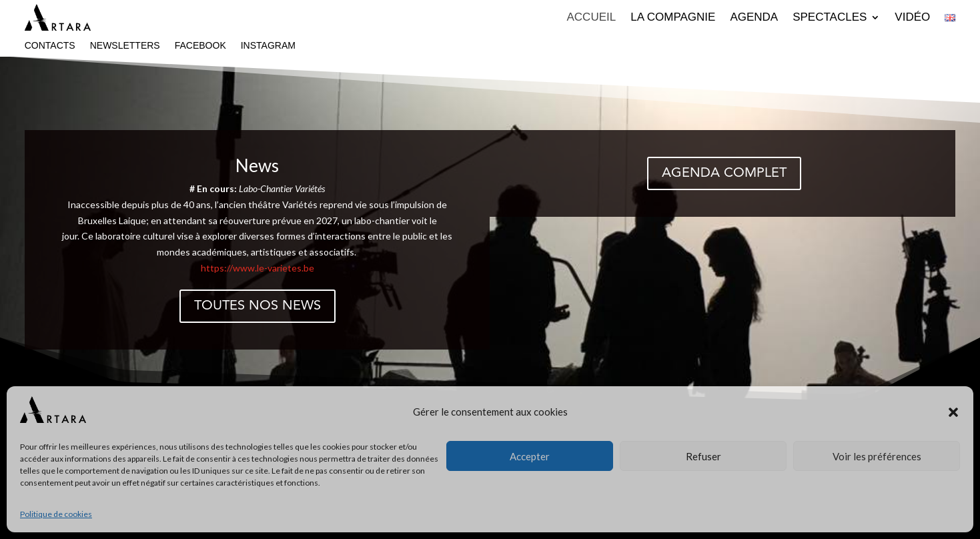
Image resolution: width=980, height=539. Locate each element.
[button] (953, 412)
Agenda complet (724, 173)
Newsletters (125, 46)
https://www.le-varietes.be (258, 268)
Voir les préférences (877, 456)
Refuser (703, 456)
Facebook (200, 46)
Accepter (530, 456)
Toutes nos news (258, 306)
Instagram (268, 46)
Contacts (50, 46)
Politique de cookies (56, 514)
